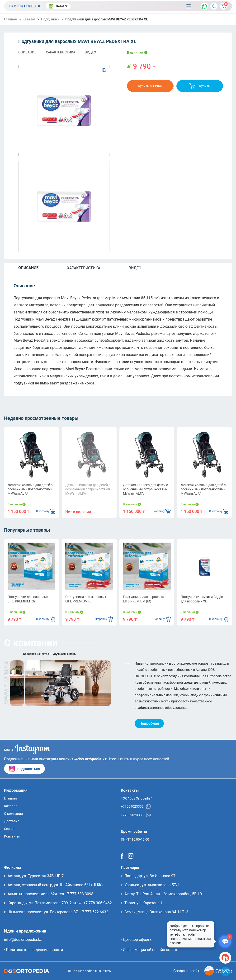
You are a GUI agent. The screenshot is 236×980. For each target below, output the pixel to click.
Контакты (12, 836)
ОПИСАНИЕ (27, 52)
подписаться (24, 769)
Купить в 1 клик (150, 86)
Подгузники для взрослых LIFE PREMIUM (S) (28, 599)
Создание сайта (203, 971)
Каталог (58, 6)
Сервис (10, 829)
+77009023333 (136, 806)
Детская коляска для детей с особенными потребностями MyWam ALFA (30, 489)
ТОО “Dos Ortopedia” (136, 798)
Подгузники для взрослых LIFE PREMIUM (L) (86, 599)
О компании (13, 814)
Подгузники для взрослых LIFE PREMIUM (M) (143, 599)
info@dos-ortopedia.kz (23, 940)
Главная (10, 19)
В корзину (46, 511)
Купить (200, 86)
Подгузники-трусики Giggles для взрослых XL (203, 599)
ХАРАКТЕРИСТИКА (61, 52)
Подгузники (50, 19)
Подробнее (149, 723)
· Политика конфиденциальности (33, 950)
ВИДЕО (90, 52)
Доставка (12, 821)
